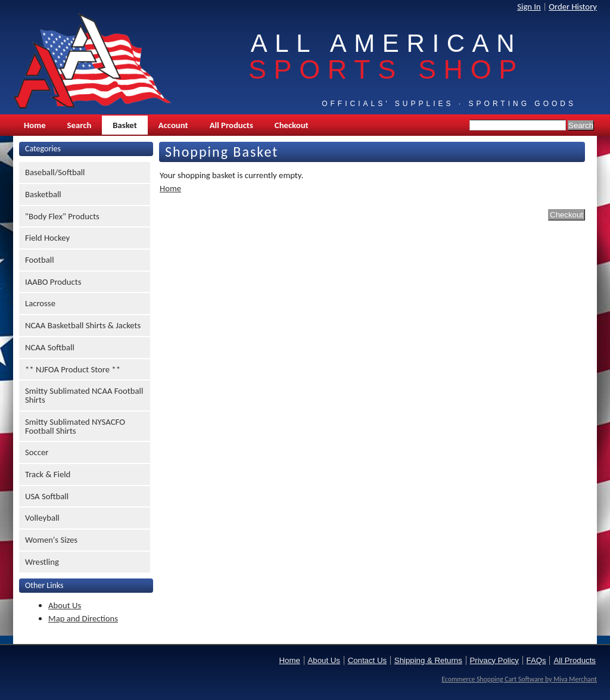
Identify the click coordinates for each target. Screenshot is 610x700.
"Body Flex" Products (62, 216)
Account (173, 125)
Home (35, 125)
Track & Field (48, 474)
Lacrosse (40, 303)
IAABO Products (53, 282)
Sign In (529, 7)
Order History (573, 7)
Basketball (43, 194)
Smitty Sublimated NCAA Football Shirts (84, 395)
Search (80, 125)
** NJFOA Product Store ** (73, 369)
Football (40, 260)
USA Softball (47, 496)
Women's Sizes (51, 540)
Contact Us (367, 660)
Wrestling (42, 562)
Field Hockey (47, 238)
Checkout (292, 125)
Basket (125, 125)
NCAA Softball (50, 347)
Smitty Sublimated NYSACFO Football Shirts (75, 426)
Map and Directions (83, 618)
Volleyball (42, 518)
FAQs (536, 660)
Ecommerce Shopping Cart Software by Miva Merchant (519, 679)
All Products (231, 125)
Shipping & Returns (428, 660)
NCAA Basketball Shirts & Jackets (83, 325)
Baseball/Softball (55, 172)
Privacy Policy (494, 660)
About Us (65, 605)
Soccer (37, 452)
